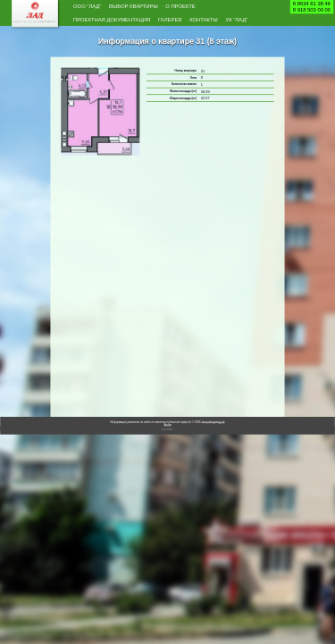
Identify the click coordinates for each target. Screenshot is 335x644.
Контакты (94, 40)
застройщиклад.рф (214, 444)
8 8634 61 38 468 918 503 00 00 (312, 7)
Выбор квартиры (160, 8)
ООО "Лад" (94, 8)
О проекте (226, 8)
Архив (167, 447)
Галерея (214, 24)
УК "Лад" (140, 40)
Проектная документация (131, 24)
